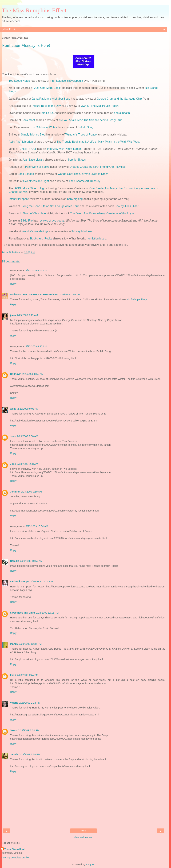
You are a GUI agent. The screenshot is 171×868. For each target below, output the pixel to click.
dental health (122, 113)
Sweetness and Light (36, 181)
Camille (15, 561)
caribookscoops (20, 582)
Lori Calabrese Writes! (44, 127)
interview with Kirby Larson (64, 149)
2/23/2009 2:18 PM (30, 703)
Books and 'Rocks (41, 239)
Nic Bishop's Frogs (137, 299)
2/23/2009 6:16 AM (36, 270)
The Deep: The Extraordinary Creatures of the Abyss (102, 213)
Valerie (14, 703)
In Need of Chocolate (33, 213)
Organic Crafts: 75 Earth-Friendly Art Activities (97, 167)
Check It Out (28, 149)
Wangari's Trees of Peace (81, 135)
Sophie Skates (77, 160)
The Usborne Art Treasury (85, 181)
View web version (83, 837)
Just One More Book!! (48, 88)
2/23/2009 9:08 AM (28, 436)
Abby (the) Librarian (21, 142)
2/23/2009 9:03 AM (28, 409)
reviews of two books (51, 221)
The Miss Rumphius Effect (34, 10)
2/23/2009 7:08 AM (70, 294)
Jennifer (15, 492)
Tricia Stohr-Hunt (15, 849)
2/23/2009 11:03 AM (41, 582)
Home (83, 831)
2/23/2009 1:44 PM (28, 675)
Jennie (14, 754)
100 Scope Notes (19, 81)
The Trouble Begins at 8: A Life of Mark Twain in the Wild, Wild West (98, 142)
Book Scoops (26, 174)
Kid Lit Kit (47, 113)
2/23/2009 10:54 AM (37, 526)
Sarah (14, 730)
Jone (13, 436)
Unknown (16, 374)
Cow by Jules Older (126, 206)
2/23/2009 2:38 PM (30, 754)
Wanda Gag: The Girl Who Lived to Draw (83, 174)
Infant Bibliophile (19, 199)
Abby (13, 409)
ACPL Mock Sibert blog (29, 188)
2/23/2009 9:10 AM (31, 492)
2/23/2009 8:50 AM (33, 374)
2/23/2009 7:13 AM (27, 315)
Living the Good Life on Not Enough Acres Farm (50, 206)
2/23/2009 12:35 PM (30, 644)
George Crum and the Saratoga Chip (119, 99)
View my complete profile (15, 858)
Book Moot (28, 120)
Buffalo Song (85, 127)
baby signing (75, 199)
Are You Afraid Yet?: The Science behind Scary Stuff (90, 120)
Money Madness (82, 231)
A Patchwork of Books (36, 167)
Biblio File (27, 221)
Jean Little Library (33, 160)
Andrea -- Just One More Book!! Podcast (34, 294)
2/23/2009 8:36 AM (36, 346)
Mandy (14, 644)
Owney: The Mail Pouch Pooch (100, 106)
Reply (13, 284)
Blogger (90, 865)
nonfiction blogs (96, 239)
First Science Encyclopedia (66, 81)
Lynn (13, 675)
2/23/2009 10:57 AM (31, 561)
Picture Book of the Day (46, 106)
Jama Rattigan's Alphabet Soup (51, 99)
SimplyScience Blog (33, 135)
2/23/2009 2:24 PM (29, 730)
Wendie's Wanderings (35, 231)
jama (13, 315)
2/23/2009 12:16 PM (47, 613)
